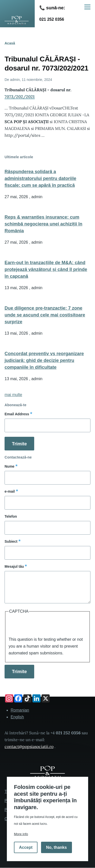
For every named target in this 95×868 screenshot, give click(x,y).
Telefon (11, 516)
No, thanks (56, 847)
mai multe (13, 395)
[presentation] (47, 626)
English (17, 717)
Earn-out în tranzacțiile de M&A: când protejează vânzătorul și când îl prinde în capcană (46, 269)
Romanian (20, 710)
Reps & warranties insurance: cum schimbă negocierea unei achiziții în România (43, 224)
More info (21, 834)
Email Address (17, 414)
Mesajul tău (14, 566)
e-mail (10, 491)
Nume (9, 466)
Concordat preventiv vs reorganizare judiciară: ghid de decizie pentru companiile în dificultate (44, 360)
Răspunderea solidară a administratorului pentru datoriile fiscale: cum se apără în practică (40, 178)
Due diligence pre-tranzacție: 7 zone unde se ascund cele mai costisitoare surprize (45, 315)
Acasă (10, 43)
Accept (26, 847)
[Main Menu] (87, 7)
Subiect (11, 541)
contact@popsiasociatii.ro (29, 746)
